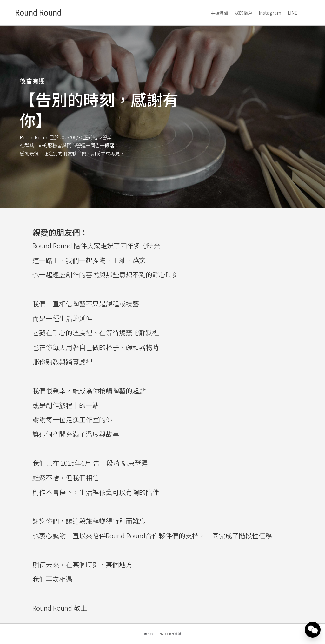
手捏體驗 (219, 13)
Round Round (38, 12)
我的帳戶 (243, 13)
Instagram (270, 13)
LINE (292, 13)
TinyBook (164, 634)
